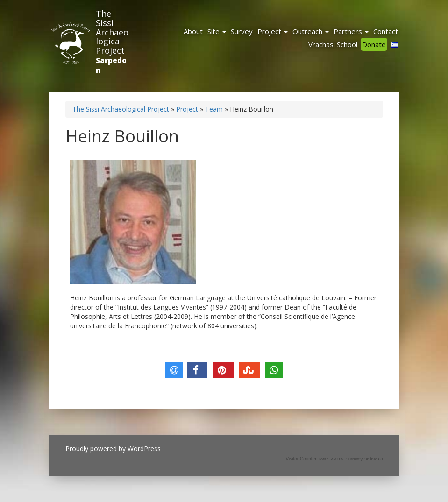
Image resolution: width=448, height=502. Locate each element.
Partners (351, 31)
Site (217, 31)
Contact (386, 31)
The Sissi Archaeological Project (112, 32)
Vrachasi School (333, 44)
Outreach (311, 31)
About (193, 31)
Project (273, 31)
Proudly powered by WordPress (113, 449)
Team (214, 109)
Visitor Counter (301, 459)
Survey (242, 31)
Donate (374, 44)
